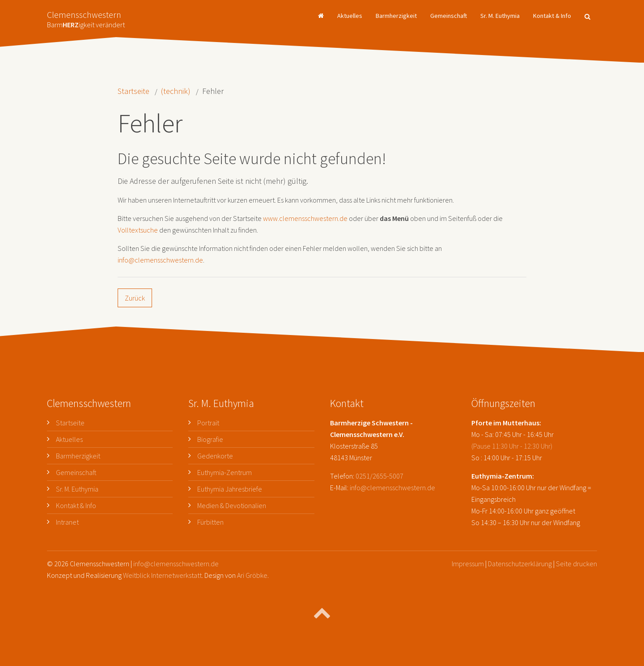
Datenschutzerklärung (520, 564)
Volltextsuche (138, 230)
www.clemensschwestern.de (305, 218)
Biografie (210, 439)
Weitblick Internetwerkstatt (162, 575)
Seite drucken (576, 564)
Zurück (135, 298)
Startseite (133, 91)
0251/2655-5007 (379, 476)
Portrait (208, 423)
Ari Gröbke (252, 575)
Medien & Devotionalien (232, 505)
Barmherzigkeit (396, 16)
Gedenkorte (215, 456)
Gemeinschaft (449, 16)
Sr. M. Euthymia (500, 16)
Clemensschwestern (86, 17)
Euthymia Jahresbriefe (230, 489)
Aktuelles (350, 16)
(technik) (176, 91)
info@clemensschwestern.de (160, 260)
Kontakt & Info (552, 16)
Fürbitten (210, 522)
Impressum (468, 564)
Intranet (67, 522)
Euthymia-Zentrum (225, 472)
